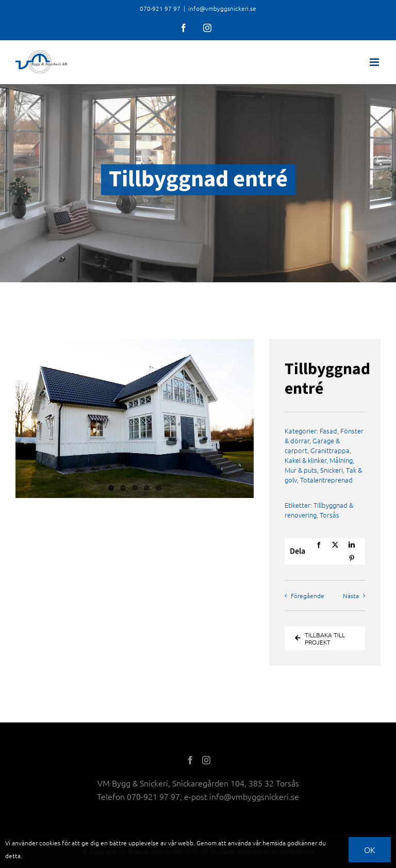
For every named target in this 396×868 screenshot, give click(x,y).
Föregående (308, 596)
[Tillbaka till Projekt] (325, 638)
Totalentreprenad (326, 480)
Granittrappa (330, 450)
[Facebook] (319, 545)
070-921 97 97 (153, 796)
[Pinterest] (352, 558)
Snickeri (332, 470)
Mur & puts (301, 470)
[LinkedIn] (352, 545)
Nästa (351, 596)
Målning (341, 460)
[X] (335, 545)
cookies (50, 843)
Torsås (329, 515)
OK (370, 849)
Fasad (328, 431)
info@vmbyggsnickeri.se (222, 8)
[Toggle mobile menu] (375, 62)
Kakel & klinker (306, 460)
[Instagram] (206, 760)
